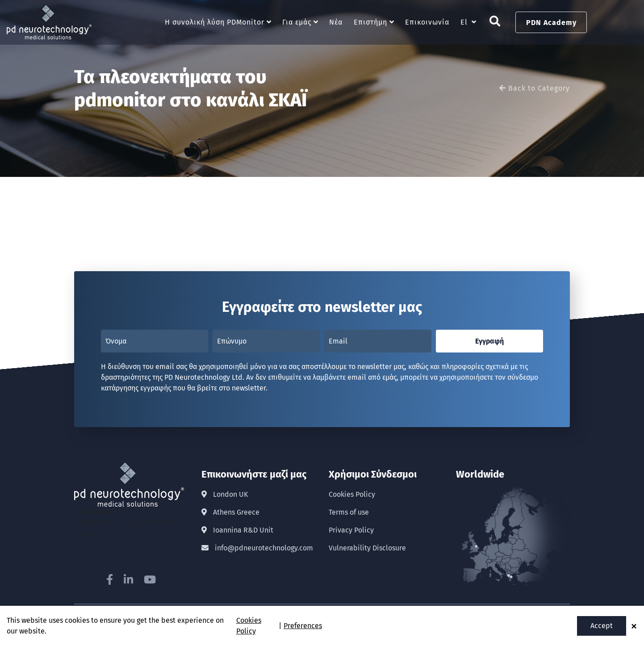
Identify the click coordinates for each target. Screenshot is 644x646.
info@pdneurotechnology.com (257, 548)
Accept (602, 626)
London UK (225, 494)
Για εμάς (297, 23)
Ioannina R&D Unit (237, 530)
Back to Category (535, 89)
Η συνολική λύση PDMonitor (215, 23)
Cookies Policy (352, 494)
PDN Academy (551, 23)
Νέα (336, 23)
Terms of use (349, 512)
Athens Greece (230, 512)
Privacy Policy (351, 530)
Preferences (303, 626)
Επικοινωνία (427, 23)
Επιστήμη (370, 23)
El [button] (464, 23)
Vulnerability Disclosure (367, 548)
